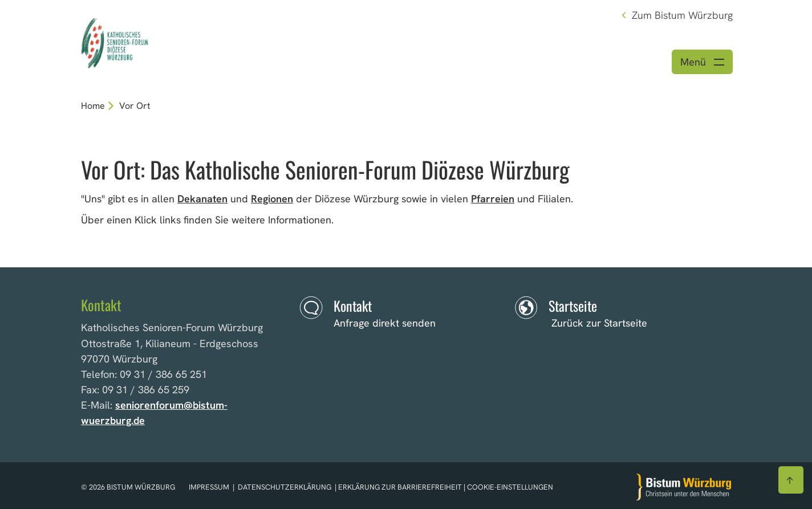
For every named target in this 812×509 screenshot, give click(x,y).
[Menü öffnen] (702, 62)
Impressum (210, 487)
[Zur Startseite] (684, 487)
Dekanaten (202, 199)
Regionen (272, 199)
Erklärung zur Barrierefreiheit (400, 487)
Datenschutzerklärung (285, 487)
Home (93, 106)
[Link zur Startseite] (173, 41)
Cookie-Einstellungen (510, 487)
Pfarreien (493, 199)
